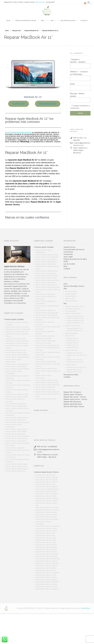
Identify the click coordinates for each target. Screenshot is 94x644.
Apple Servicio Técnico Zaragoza (47, 589)
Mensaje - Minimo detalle (80, 98)
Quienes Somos (70, 247)
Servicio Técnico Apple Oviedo (46, 278)
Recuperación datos (71, 375)
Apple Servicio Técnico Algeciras (17, 341)
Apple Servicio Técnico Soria (45, 570)
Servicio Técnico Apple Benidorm (17, 364)
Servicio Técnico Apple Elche (16, 404)
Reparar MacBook (72, 333)
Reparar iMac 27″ (73, 345)
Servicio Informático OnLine (74, 286)
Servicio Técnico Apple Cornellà (17, 394)
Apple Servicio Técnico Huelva (46, 528)
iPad (65, 289)
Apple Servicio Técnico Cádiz (46, 496)
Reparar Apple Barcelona (73, 404)
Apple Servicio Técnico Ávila (45, 484)
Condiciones (68, 252)
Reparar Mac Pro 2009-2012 (76, 367)
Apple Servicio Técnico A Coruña (17, 327)
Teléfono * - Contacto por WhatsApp (80, 76)
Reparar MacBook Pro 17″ (75, 323)
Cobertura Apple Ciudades (14, 319)
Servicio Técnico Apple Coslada (17, 397)
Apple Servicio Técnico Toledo (46, 577)
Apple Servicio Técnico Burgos (46, 491)
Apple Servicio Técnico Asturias (46, 482)
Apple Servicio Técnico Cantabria (47, 498)
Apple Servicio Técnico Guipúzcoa (48, 526)
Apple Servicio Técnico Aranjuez (17, 343)
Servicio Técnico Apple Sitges (46, 361)
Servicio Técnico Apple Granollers (17, 436)
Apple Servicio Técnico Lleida (46, 540)
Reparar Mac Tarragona (72, 392)
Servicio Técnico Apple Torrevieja (47, 382)
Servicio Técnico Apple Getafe (16, 431)
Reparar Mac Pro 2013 (74, 370)
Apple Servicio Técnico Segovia (46, 566)
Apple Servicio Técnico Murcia (46, 549)
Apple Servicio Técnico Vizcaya (46, 584)
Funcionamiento (71, 291)
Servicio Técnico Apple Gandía (16, 429)
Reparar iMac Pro (73, 347)
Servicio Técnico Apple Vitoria (46, 399)
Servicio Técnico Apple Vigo (45, 389)
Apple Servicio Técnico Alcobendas (18, 329)
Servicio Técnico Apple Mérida (46, 262)
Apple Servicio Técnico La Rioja (46, 561)
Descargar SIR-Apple (73, 309)
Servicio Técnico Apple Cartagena (17, 369)
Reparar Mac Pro (71, 365)
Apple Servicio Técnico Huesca (46, 531)
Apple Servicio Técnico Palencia (46, 556)
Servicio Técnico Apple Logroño (17, 469)
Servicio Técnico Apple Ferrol (16, 420)
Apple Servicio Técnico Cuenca (46, 512)
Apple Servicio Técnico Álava (46, 475)
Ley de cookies (69, 264)
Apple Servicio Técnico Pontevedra (48, 559)
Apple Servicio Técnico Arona (16, 350)
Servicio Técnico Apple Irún (15, 448)
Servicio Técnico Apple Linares (16, 466)
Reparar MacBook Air (32, 31)
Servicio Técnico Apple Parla (45, 283)
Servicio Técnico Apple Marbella (47, 257)
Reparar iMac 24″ (73, 343)
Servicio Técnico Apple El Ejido (16, 406)
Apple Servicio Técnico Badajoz (46, 487)
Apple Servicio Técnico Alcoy (16, 339)
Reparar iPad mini (71, 301)
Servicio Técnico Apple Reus (45, 294)
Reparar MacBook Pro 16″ (75, 321)
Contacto (67, 269)
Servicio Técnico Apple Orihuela (47, 276)
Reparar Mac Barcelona (72, 402)
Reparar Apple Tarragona (73, 394)
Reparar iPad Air (71, 296)
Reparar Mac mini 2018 (75, 362)
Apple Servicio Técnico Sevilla (46, 568)
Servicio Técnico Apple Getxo (16, 441)
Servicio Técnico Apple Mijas (45, 264)
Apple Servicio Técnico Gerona (46, 515)
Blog (65, 266)
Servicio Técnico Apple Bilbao (16, 366)
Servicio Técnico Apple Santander (47, 345)
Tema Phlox (86, 608)
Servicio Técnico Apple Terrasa (46, 368)
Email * (80, 87)
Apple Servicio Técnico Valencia (46, 580)
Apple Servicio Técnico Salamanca (47, 563)
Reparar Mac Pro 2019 (74, 372)
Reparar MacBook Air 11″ (75, 328)
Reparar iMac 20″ (73, 338)
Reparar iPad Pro (71, 294)
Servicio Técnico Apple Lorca (16, 471)
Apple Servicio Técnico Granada (47, 519)
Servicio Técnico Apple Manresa (47, 255)
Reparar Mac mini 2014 (75, 360)
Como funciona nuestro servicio (18, 132)
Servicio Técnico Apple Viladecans (47, 392)
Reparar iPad (70, 298)
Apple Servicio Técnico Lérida (46, 538)
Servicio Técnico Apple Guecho (17, 438)
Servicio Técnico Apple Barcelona (47, 489)
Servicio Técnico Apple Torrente (46, 380)
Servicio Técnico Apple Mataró (46, 259)
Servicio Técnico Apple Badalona (17, 355)
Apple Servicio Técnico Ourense (47, 554)
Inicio (7, 31)
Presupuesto (68, 254)
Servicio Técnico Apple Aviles (16, 352)
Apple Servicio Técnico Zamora (46, 587)
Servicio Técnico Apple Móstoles (47, 271)
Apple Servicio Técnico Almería (46, 480)
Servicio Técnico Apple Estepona (17, 418)
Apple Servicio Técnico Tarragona (47, 573)
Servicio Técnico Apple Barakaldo (17, 357)
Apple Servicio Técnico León (45, 535)
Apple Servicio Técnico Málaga (46, 547)
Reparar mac (17, 31)
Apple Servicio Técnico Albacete (47, 477)
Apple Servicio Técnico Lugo (45, 542)
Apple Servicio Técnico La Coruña (47, 510)
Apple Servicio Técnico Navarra (46, 552)
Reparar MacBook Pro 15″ (75, 318)
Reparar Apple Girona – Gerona (75, 399)
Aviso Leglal (68, 257)
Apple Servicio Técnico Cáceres (46, 494)
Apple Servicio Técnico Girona (46, 517)
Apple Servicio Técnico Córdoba (47, 507)
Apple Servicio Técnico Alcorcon (17, 332)
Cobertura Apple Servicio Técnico (46, 472)
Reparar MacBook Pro (73, 313)
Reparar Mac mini (71, 350)
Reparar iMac (70, 336)
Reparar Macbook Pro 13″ (75, 316)
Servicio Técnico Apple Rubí (45, 310)
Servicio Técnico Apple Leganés (17, 464)
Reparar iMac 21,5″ (73, 341)
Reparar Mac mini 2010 (75, 353)
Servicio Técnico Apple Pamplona (47, 280)
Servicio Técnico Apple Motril (46, 273)
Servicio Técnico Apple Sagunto (47, 315)
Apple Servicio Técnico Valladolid (47, 582)
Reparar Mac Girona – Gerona (75, 397)
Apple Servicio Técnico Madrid (46, 545)
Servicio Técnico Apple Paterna (46, 285)
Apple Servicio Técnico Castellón (47, 501)
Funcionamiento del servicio (74, 250)
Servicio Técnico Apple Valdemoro (48, 385)
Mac (65, 304)
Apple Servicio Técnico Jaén (45, 533)
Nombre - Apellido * (80, 65)
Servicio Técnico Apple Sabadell (47, 313)
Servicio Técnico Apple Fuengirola (18, 422)
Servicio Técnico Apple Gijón (16, 434)
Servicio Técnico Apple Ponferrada (47, 287)
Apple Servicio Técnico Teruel (46, 575)
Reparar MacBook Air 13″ (75, 331)
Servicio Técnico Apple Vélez (46, 387)
